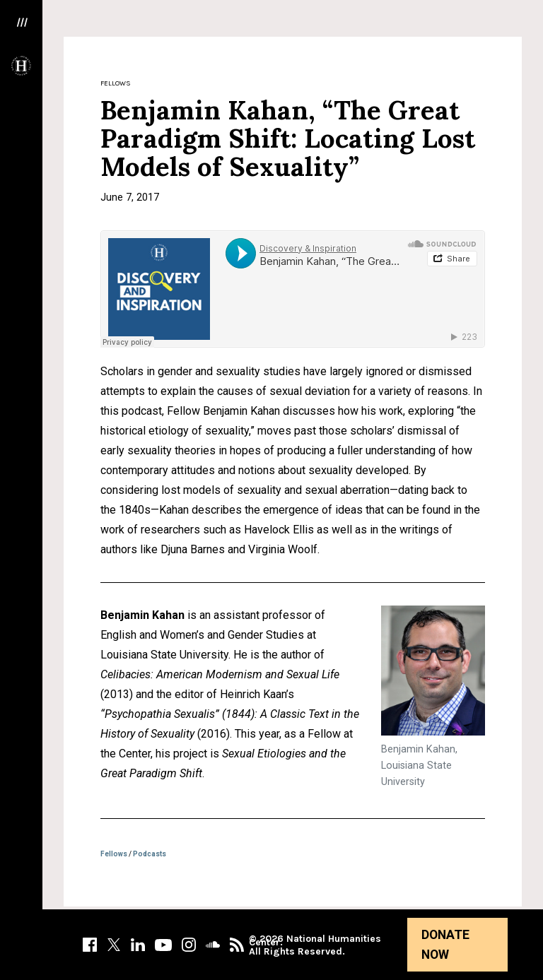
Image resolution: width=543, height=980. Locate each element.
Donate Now (445, 945)
